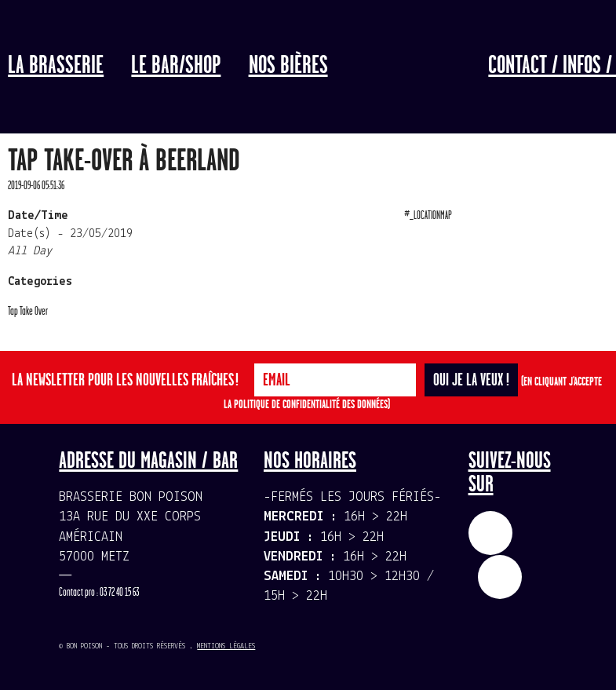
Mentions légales (226, 646)
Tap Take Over (28, 311)
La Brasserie (56, 66)
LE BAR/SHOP (176, 66)
